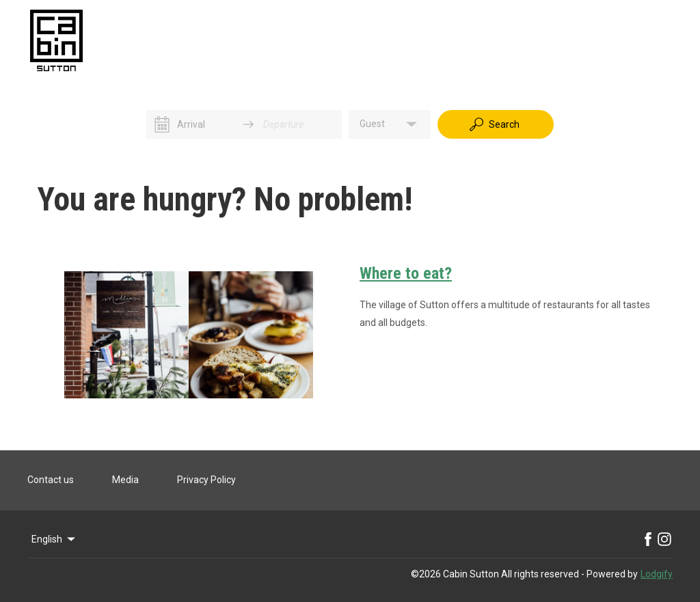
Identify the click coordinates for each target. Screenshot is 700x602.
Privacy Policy (206, 480)
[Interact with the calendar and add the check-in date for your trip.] (162, 124)
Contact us (51, 480)
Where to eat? (406, 273)
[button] (390, 124)
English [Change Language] (54, 539)
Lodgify (657, 574)
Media (125, 480)
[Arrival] (205, 124)
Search (494, 124)
